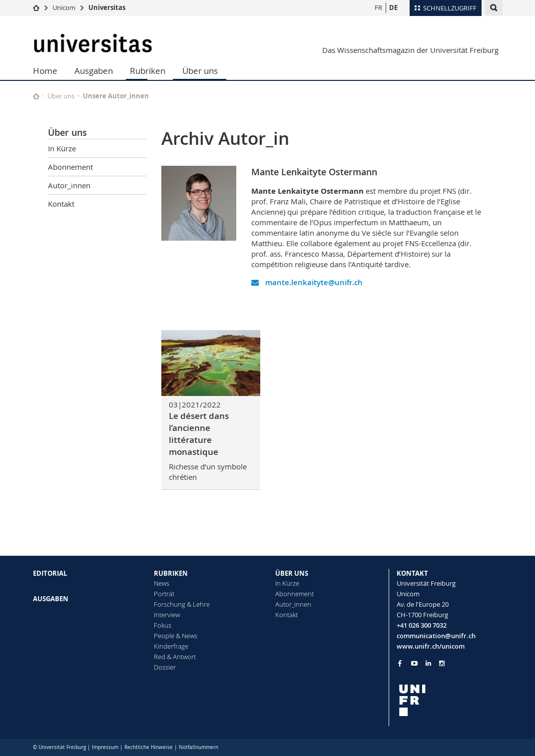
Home (45, 71)
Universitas (107, 7)
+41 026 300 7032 (422, 625)
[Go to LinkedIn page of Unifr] (428, 663)
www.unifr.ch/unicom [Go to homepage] (431, 646)
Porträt (164, 594)
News (162, 583)
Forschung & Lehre (182, 604)
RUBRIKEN (171, 573)
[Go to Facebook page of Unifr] (400, 663)
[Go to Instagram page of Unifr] (442, 663)
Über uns (200, 71)
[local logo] (450, 700)
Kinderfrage (171, 646)
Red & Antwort (175, 657)
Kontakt (61, 204)
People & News (176, 636)
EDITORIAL (50, 573)
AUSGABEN (51, 599)
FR (378, 7)
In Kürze (62, 148)
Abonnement (70, 167)
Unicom (64, 7)
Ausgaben (94, 71)
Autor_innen (69, 185)
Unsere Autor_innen (116, 96)
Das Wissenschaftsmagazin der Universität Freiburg (410, 50)
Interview (167, 615)
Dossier (165, 667)
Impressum (105, 747)
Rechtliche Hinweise (149, 747)
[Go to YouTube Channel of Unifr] (414, 663)
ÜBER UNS (292, 573)
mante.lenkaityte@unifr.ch (307, 282)
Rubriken (148, 71)
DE (393, 7)
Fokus (163, 625)
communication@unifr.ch (436, 636)
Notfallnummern (199, 747)
